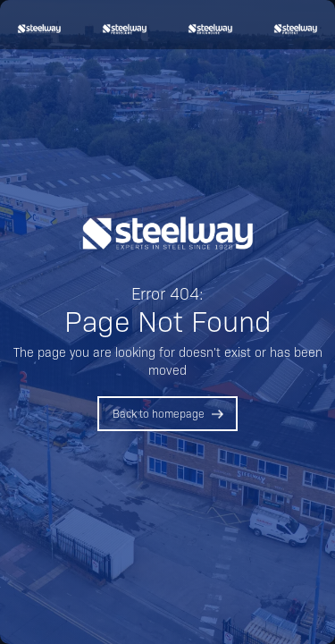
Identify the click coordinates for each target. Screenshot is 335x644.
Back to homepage (159, 413)
